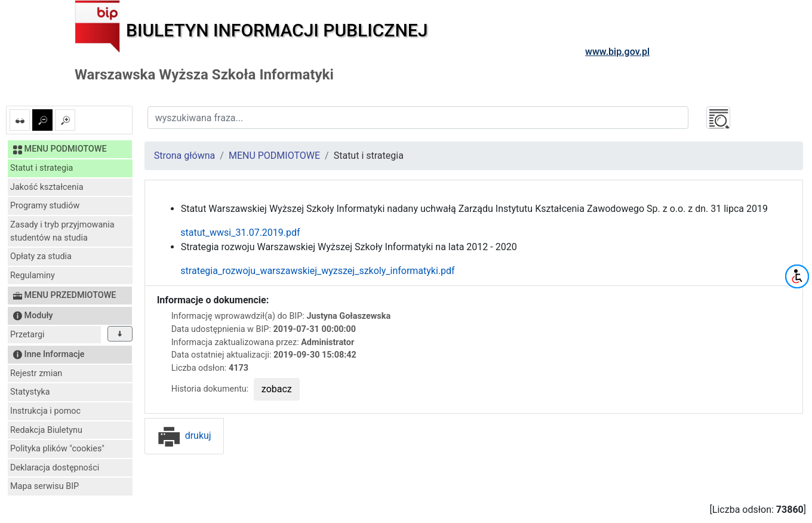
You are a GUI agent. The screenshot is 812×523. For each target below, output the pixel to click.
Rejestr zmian (36, 373)
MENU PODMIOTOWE (274, 156)
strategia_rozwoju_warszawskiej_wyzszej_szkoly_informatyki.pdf (306, 271)
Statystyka (30, 392)
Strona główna (185, 156)
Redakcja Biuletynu (46, 430)
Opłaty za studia (41, 256)
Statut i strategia (41, 168)
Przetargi (27, 335)
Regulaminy (33, 276)
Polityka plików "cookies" (57, 449)
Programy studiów (45, 206)
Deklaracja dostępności (55, 468)
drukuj (184, 436)
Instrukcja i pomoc (45, 411)
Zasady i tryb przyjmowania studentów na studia (62, 231)
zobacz (277, 389)
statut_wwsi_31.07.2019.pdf (229, 233)
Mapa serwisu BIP (44, 486)
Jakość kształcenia (47, 187)
